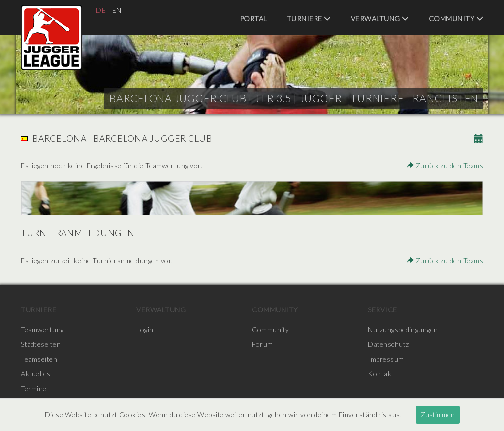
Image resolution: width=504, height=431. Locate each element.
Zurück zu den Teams (445, 166)
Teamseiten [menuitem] (39, 359)
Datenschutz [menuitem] (388, 344)
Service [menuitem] (382, 310)
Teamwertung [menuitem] (42, 329)
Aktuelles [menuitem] (36, 374)
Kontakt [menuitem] (381, 374)
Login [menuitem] (145, 329)
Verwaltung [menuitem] (380, 18)
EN (117, 10)
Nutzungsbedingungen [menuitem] (403, 329)
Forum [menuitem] (263, 344)
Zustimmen (438, 415)
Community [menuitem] (456, 18)
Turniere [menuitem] (309, 18)
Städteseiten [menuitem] (41, 344)
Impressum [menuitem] (386, 359)
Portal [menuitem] (253, 18)
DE (101, 10)
